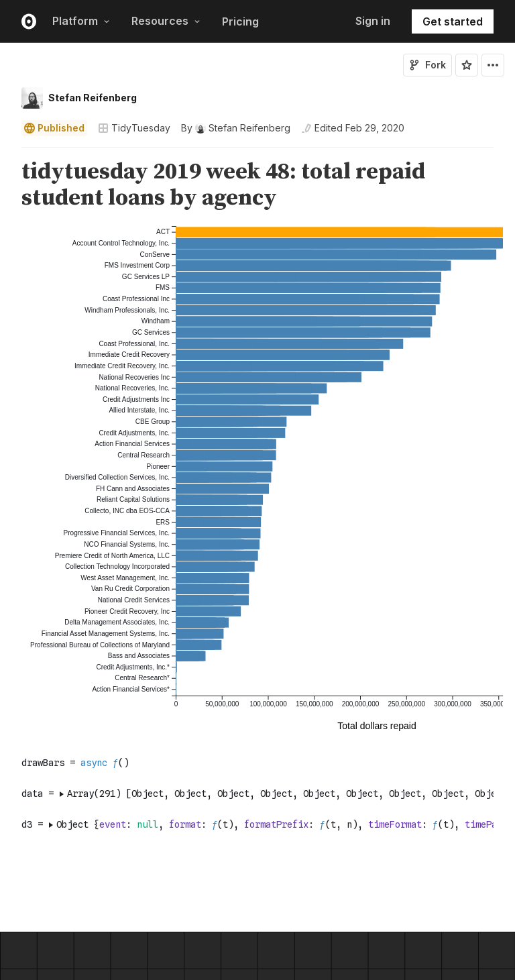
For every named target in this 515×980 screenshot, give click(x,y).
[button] (6, 153)
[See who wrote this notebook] (236, 128)
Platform (81, 21)
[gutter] (6, 185)
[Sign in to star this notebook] (467, 65)
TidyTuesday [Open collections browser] (134, 128)
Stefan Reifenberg (93, 98)
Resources (166, 21)
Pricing (240, 21)
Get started (453, 21)
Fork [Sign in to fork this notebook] (427, 65)
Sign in (373, 21)
